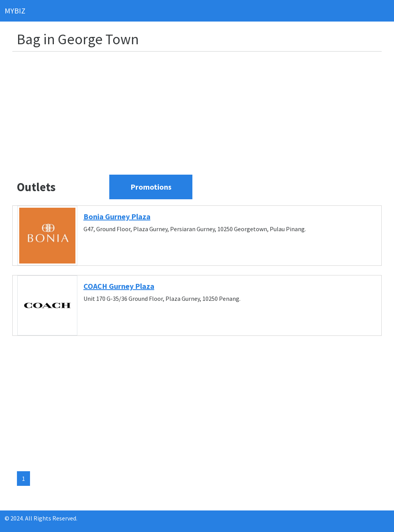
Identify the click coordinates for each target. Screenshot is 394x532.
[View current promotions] (151, 187)
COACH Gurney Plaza (119, 286)
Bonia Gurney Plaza (117, 216)
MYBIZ (15, 11)
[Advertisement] (202, 112)
